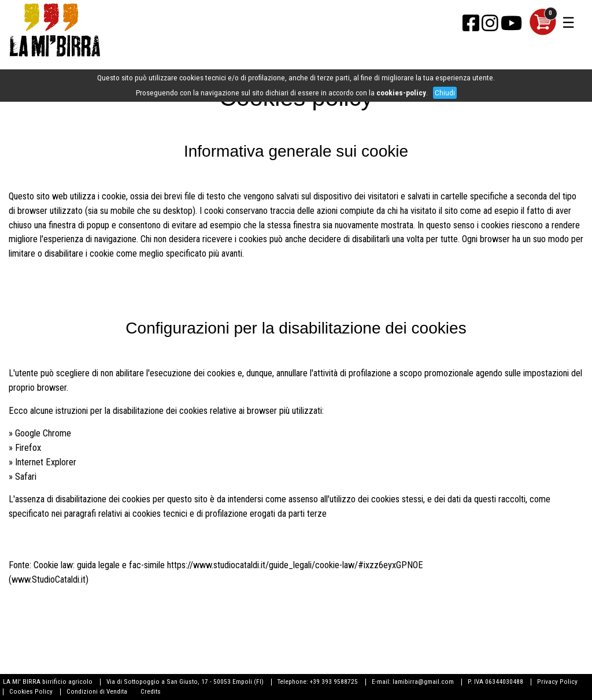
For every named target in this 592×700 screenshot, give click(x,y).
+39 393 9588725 (334, 682)
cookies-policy (401, 93)
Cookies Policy (31, 691)
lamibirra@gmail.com (423, 682)
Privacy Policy (557, 682)
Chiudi (445, 93)
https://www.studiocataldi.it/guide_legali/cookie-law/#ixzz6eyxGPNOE (295, 565)
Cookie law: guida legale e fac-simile (99, 565)
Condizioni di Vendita (97, 691)
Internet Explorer (46, 462)
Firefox (28, 448)
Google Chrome (43, 433)
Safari (26, 477)
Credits (151, 691)
